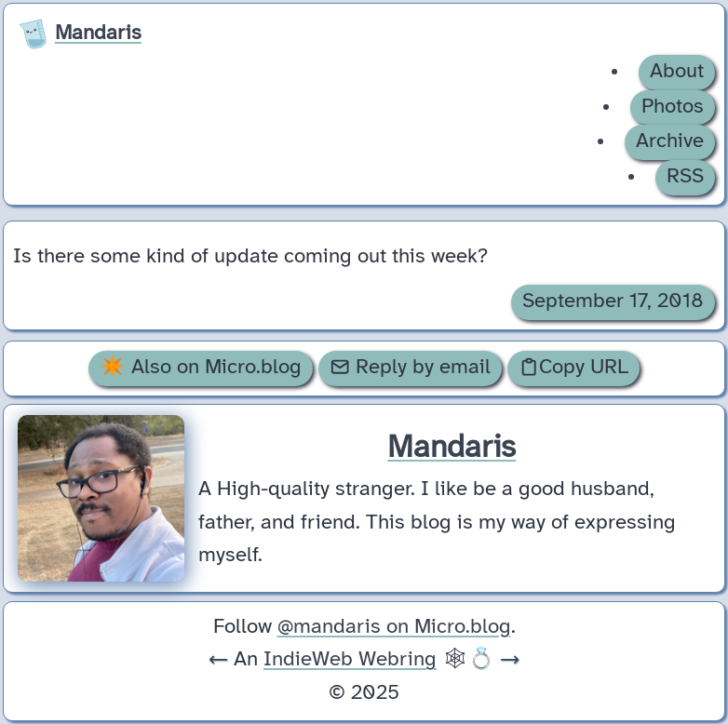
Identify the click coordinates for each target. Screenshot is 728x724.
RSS (685, 177)
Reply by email (410, 368)
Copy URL (573, 368)
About (677, 72)
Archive (670, 141)
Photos (673, 107)
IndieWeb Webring (350, 660)
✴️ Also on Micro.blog (201, 368)
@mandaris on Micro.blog (394, 627)
